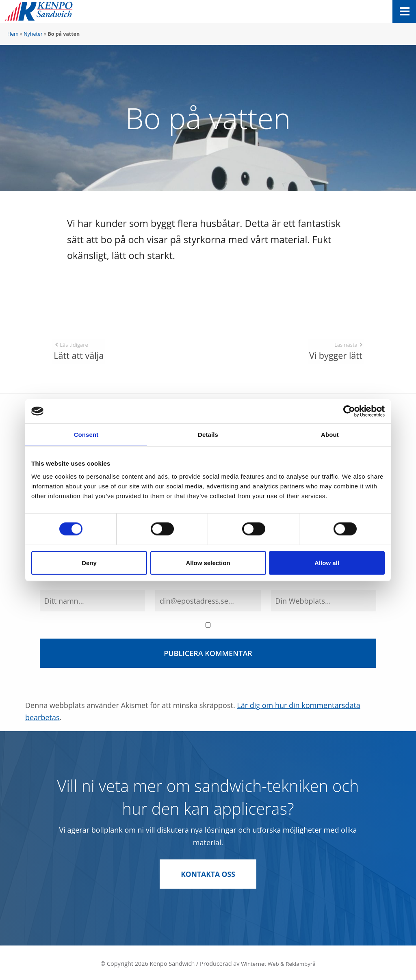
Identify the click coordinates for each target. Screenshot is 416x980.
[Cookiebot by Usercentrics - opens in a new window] (349, 411)
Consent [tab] (86, 435)
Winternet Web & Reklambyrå (278, 961)
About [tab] (330, 435)
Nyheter (33, 34)
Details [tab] (208, 435)
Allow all (327, 562)
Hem (13, 34)
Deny (89, 562)
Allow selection (208, 562)
